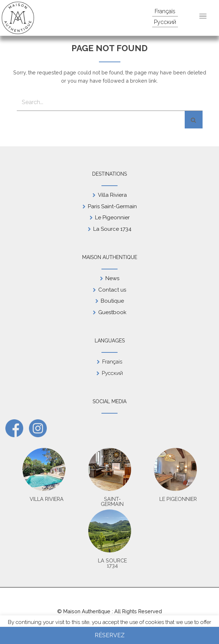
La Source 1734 (112, 229)
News (112, 278)
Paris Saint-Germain (112, 206)
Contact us (112, 290)
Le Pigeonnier (112, 218)
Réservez (110, 635)
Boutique (112, 301)
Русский (165, 22)
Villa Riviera (112, 195)
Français (165, 11)
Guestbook (112, 312)
